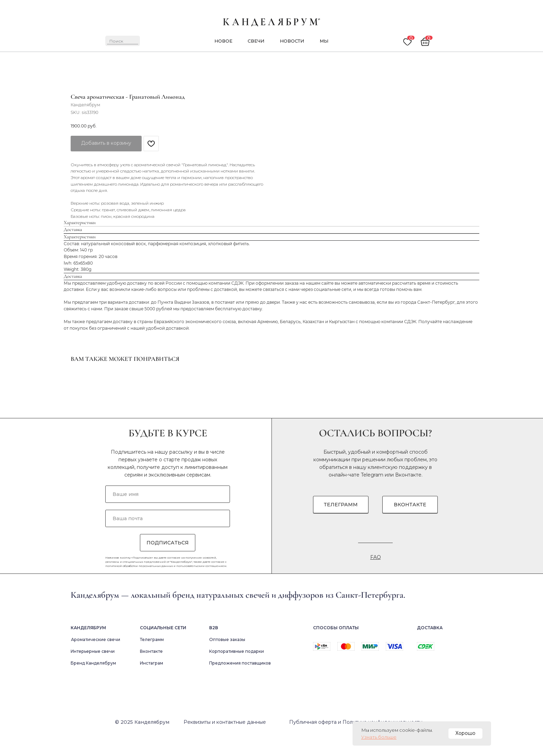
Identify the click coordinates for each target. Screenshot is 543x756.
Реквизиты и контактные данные (225, 741)
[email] (168, 538)
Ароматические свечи (96, 659)
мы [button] (324, 41)
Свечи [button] (256, 41)
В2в (214, 647)
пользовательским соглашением (201, 585)
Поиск (116, 41)
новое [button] (223, 41)
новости (292, 41)
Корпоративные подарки (237, 671)
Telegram (372, 494)
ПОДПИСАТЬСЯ (168, 562)
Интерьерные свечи (93, 671)
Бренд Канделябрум (93, 682)
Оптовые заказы (227, 659)
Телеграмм (152, 659)
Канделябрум (88, 647)
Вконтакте (408, 494)
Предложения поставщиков (240, 682)
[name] (168, 514)
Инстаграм (152, 682)
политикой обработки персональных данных (139, 585)
